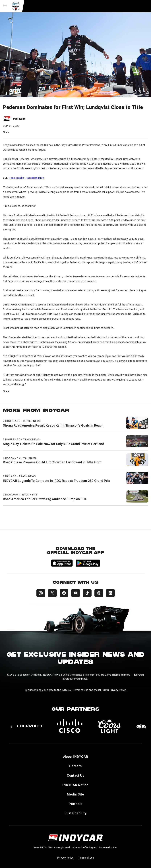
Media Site (75, 794)
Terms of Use (86, 858)
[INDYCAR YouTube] (76, 593)
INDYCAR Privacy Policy (112, 690)
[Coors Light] (109, 726)
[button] (11, 727)
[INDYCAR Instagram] (41, 593)
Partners (75, 804)
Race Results (16, 178)
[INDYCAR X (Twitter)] (52, 593)
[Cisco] (70, 726)
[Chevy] (30, 726)
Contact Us (76, 775)
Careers (75, 766)
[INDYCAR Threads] (99, 593)
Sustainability (76, 813)
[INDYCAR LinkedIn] (110, 593)
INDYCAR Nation (75, 785)
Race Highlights (35, 178)
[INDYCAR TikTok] (87, 593)
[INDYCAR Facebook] (64, 593)
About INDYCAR (76, 757)
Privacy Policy (65, 858)
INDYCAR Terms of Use (75, 690)
